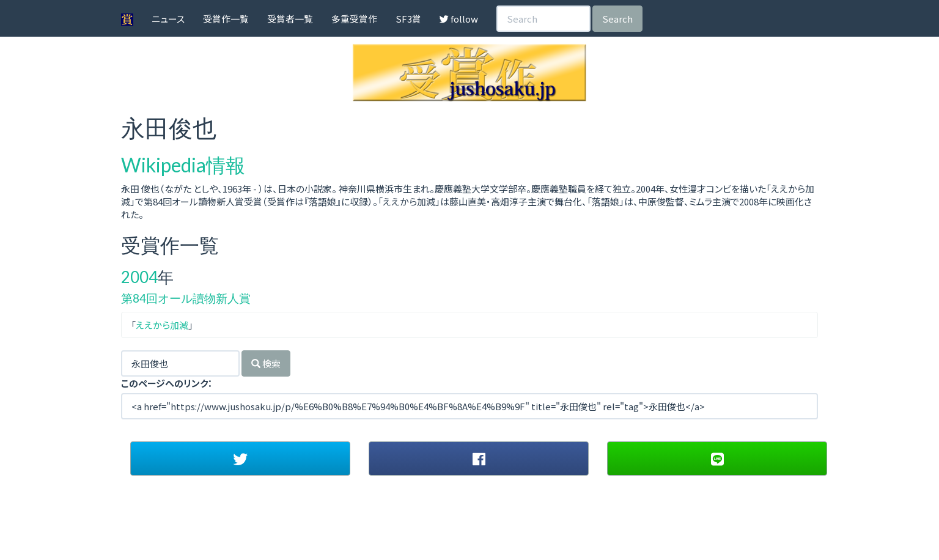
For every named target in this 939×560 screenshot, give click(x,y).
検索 (266, 363)
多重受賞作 (354, 19)
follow (459, 19)
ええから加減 (162, 325)
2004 (139, 277)
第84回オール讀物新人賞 (186, 298)
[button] (240, 459)
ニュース (168, 19)
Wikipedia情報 (183, 165)
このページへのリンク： (167, 383)
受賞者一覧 (290, 19)
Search (617, 19)
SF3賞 (408, 19)
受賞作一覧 (226, 19)
